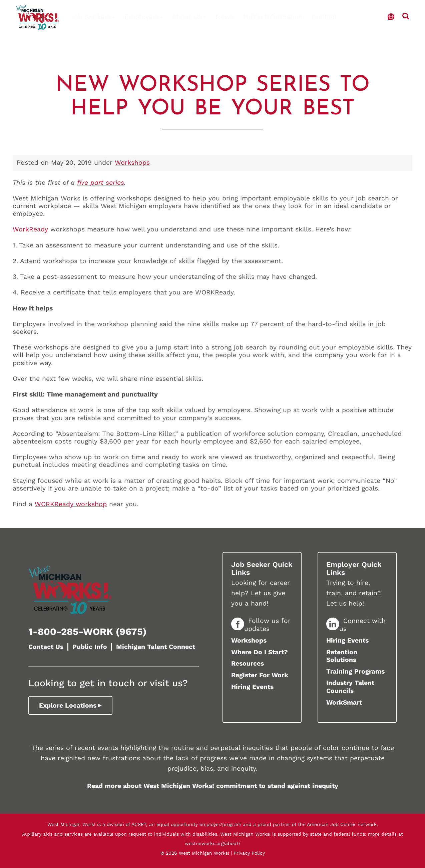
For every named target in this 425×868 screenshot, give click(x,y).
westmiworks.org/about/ (213, 843)
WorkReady (30, 229)
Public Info (90, 647)
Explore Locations (68, 705)
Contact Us (46, 647)
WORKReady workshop (71, 504)
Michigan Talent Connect (156, 647)
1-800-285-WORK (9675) (87, 632)
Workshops (132, 163)
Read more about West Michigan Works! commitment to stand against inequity (213, 786)
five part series (101, 183)
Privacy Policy (249, 853)
